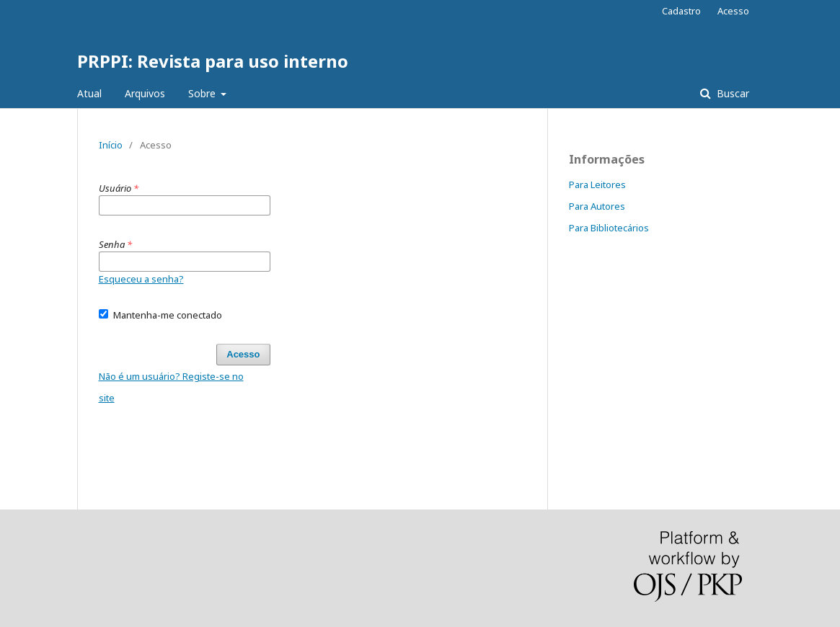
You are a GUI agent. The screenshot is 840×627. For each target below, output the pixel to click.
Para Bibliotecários (609, 228)
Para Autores (597, 206)
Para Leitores (597, 184)
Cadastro (681, 11)
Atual (89, 93)
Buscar (731, 93)
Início (111, 145)
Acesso (733, 11)
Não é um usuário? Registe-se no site (171, 387)
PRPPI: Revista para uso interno (213, 61)
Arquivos (145, 93)
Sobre (203, 93)
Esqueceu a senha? (141, 279)
